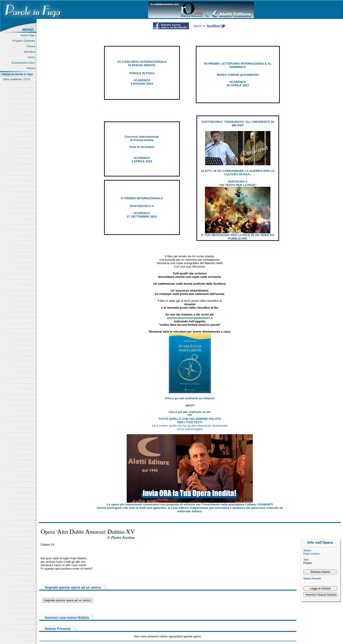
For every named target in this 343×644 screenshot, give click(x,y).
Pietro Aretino (312, 554)
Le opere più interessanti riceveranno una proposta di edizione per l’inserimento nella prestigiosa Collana (190, 504)
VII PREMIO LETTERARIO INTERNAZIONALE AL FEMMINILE (238, 65)
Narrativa (30, 52)
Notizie (32, 68)
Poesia (32, 46)
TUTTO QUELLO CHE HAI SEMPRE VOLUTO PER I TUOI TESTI (190, 421)
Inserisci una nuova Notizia (67, 617)
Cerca (32, 57)
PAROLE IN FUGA (142, 73)
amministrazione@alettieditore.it (190, 318)
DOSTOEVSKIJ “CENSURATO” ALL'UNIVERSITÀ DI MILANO (238, 124)
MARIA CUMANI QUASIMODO (238, 75)
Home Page (29, 35)
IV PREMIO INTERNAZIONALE (142, 198)
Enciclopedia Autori (24, 63)
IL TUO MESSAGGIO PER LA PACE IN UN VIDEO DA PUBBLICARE (238, 237)
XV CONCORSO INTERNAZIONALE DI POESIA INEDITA (142, 63)
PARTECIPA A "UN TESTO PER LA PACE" (238, 183)
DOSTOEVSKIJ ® (142, 206)
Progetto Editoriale (25, 41)
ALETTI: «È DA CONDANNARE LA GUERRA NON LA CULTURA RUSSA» (238, 173)
